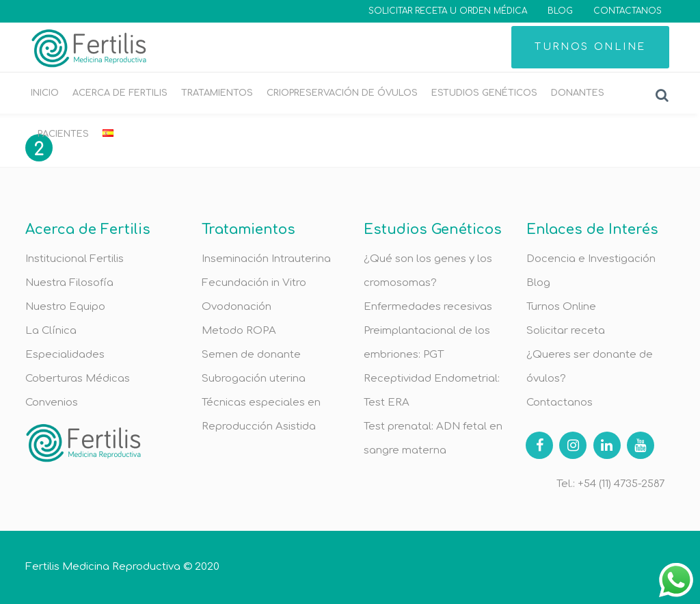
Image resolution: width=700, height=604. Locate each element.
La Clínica (51, 331)
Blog (538, 283)
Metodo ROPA (239, 331)
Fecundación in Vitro (254, 283)
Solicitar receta (566, 331)
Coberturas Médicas (78, 379)
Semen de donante (251, 355)
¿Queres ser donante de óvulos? (590, 367)
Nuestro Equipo (65, 307)
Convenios (52, 403)
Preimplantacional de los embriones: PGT (427, 343)
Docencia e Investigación (591, 259)
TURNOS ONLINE (590, 47)
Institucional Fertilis (75, 259)
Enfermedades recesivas (428, 307)
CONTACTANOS (628, 11)
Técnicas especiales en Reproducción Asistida (261, 415)
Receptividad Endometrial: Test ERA (432, 391)
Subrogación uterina (254, 379)
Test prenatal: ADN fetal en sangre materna (433, 438)
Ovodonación (237, 307)
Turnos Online (561, 307)
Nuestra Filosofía (69, 283)
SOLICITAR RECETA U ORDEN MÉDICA (448, 11)
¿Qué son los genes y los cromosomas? (428, 271)
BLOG (560, 11)
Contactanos (560, 403)
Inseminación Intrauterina (266, 259)
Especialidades (65, 355)
